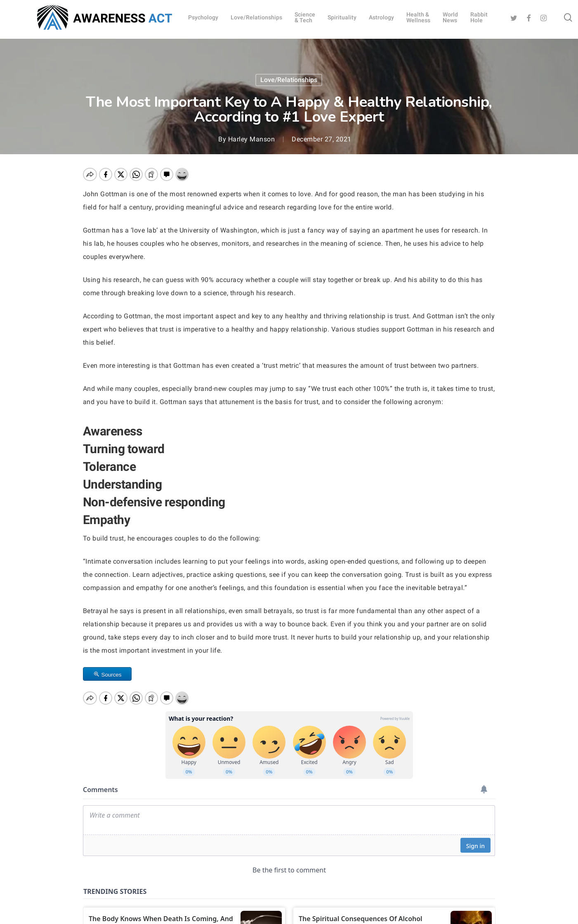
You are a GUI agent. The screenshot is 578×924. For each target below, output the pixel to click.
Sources (112, 675)
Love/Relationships (289, 80)
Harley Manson (252, 139)
